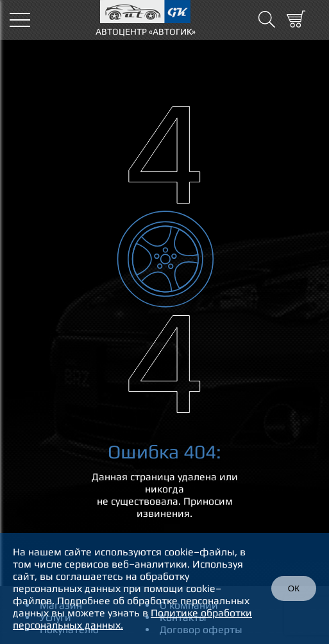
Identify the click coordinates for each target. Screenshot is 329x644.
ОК (294, 588)
